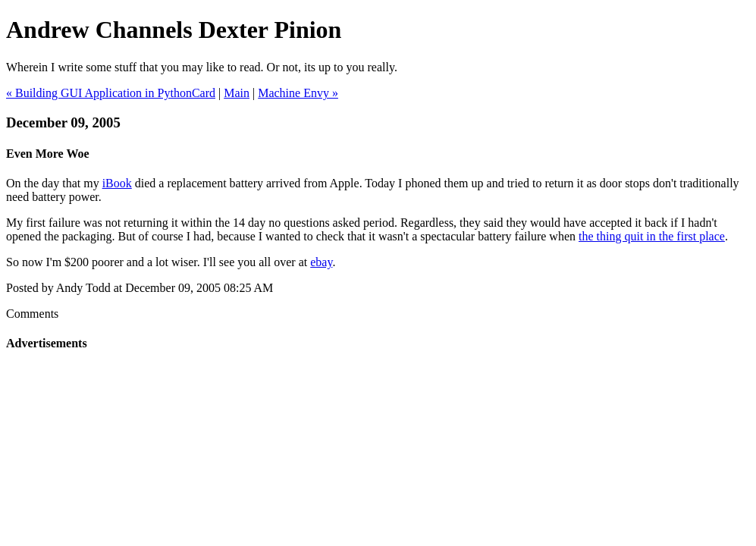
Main (237, 93)
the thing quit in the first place (652, 236)
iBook (117, 183)
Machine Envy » (298, 93)
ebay (321, 262)
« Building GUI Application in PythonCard (111, 93)
